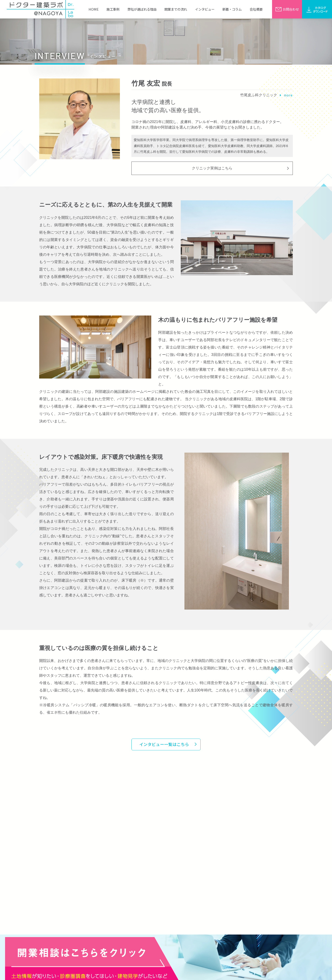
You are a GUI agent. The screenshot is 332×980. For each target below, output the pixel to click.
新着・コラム (232, 9)
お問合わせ (287, 9)
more (286, 95)
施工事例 (113, 9)
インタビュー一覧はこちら (164, 744)
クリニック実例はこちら (212, 168)
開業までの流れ (176, 9)
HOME (94, 9)
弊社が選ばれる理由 (142, 9)
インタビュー (205, 9)
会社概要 (256, 9)
